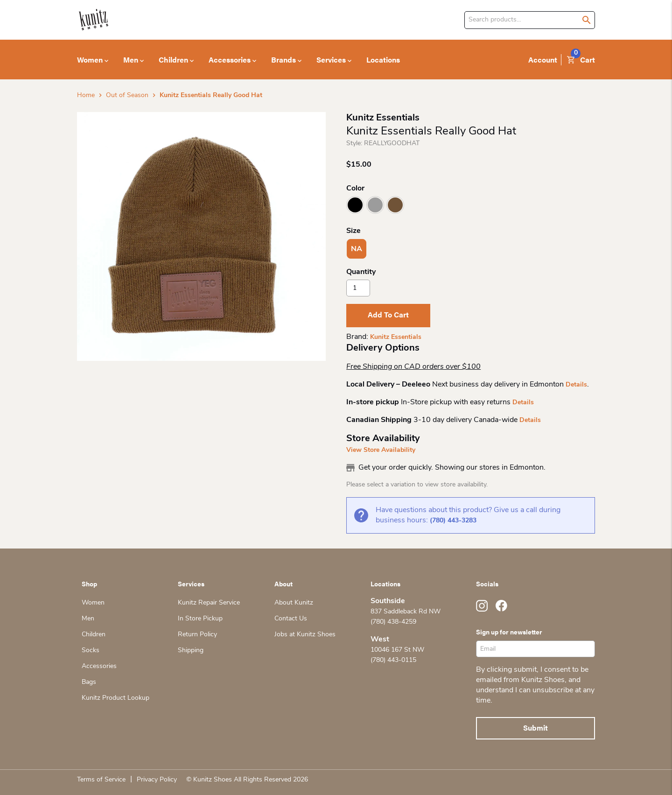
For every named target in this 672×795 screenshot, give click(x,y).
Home (86, 95)
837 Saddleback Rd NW (406, 612)
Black (355, 205)
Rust (395, 205)
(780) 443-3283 (453, 521)
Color (355, 189)
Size (353, 231)
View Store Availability (381, 450)
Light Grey (375, 205)
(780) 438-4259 (393, 622)
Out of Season (127, 95)
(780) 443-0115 (393, 660)
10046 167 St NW (397, 650)
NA (357, 249)
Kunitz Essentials (396, 337)
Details (576, 385)
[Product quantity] (358, 288)
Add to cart (388, 314)
